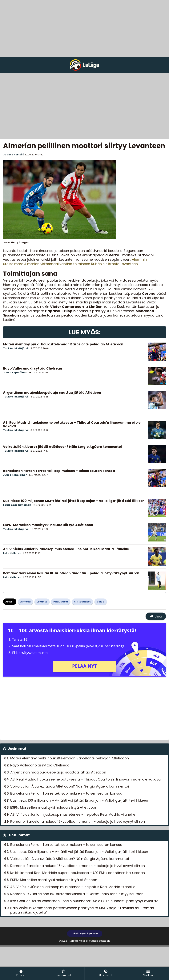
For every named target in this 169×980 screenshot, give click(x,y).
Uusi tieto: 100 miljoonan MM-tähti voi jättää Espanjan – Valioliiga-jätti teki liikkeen (74, 501)
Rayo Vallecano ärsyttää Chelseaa (33, 368)
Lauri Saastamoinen (17, 505)
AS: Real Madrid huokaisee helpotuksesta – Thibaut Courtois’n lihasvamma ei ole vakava (72, 424)
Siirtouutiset (82, 602)
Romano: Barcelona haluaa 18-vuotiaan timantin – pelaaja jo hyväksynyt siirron (71, 573)
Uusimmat (17, 748)
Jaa (156, 616)
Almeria (25, 602)
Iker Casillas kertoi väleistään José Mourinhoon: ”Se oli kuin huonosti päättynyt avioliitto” (85, 901)
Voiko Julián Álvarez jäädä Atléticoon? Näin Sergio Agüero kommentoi (62, 447)
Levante (42, 602)
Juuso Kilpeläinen (15, 372)
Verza (101, 602)
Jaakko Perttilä (14, 155)
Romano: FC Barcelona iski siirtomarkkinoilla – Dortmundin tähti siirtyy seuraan (77, 894)
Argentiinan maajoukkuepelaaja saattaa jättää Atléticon (52, 393)
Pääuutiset (61, 602)
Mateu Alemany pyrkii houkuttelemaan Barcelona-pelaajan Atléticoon (63, 344)
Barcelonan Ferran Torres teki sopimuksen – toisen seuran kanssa (59, 471)
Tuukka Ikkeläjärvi (16, 348)
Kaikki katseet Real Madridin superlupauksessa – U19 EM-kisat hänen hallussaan (78, 873)
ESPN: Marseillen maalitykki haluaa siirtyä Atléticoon (48, 525)
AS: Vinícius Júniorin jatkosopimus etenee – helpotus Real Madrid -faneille (66, 549)
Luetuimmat (19, 835)
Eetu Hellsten (12, 553)
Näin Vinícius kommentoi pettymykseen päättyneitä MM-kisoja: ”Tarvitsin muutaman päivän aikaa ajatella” (82, 910)
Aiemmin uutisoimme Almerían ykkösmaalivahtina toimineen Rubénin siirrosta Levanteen (75, 262)
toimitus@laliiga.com (85, 934)
